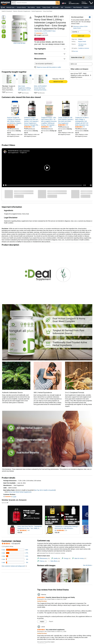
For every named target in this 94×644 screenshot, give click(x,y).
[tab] (43, 558)
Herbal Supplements (37, 11)
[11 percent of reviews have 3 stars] (15, 556)
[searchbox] (36, 3)
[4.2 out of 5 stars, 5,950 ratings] (29, 127)
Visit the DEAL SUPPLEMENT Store (45, 31)
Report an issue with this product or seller (48, 67)
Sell (62, 7)
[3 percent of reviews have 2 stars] (15, 559)
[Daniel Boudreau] (13, 151)
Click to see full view (19, 43)
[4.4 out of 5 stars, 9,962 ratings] (46, 127)
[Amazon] (6, 3)
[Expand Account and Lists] (80, 4)
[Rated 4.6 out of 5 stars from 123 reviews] (67, 530)
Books (39, 7)
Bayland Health (82, 42)
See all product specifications (44, 64)
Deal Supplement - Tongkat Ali (17, 153)
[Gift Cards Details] (59, 7)
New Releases (77, 7)
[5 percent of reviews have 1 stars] (15, 562)
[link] (25, 79)
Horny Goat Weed (48, 11)
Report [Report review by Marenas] (51, 621)
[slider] (44, 185)
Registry (86, 7)
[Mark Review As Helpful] (42, 622)
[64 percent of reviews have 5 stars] (15, 550)
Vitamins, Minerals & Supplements (22, 11)
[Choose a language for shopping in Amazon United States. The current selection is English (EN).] (64, 3)
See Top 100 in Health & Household (45, 490)
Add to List (74, 64)
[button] (3, 7)
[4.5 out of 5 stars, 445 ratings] (63, 125)
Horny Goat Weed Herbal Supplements (20, 492)
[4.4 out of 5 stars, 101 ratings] (80, 127)
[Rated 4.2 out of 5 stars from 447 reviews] (30, 530)
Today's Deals (46, 7)
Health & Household (7, 11)
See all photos (87, 565)
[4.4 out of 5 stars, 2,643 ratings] (12, 125)
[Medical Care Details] (15, 7)
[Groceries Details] (71, 7)
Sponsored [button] (5, 503)
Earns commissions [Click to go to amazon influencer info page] (24, 151)
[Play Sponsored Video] (25, 515)
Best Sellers (31, 7)
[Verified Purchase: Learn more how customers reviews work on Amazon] (42, 601)
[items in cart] (91, 3)
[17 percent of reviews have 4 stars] (15, 553)
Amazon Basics (21, 7)
